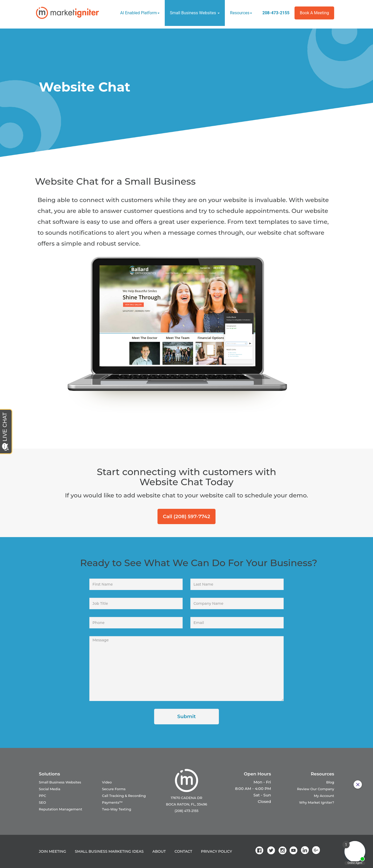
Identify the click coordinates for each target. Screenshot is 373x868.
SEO (42, 802)
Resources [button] (241, 13)
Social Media (50, 789)
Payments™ (112, 802)
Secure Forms (114, 789)
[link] (260, 850)
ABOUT (159, 851)
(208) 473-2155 (187, 811)
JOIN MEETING (52, 851)
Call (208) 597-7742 (187, 516)
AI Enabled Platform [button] (140, 13)
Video (107, 782)
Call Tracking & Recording (124, 796)
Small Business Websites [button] (195, 13)
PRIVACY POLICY (217, 851)
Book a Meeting (314, 13)
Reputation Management (60, 809)
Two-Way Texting (117, 809)
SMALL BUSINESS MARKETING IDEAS (109, 851)
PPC (42, 796)
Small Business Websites (60, 782)
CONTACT (183, 851)
